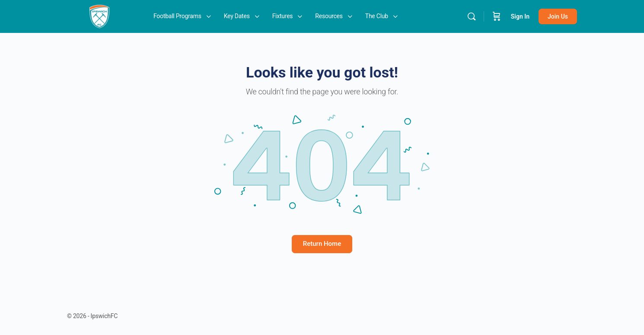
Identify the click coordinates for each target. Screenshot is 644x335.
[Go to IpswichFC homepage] (99, 16)
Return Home (322, 244)
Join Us (558, 16)
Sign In (520, 16)
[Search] (472, 16)
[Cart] (497, 16)
